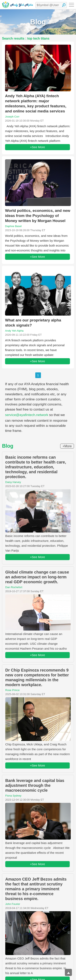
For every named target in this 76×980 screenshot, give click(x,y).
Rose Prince (12, 690)
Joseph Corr (12, 117)
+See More (37, 147)
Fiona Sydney (13, 796)
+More (67, 446)
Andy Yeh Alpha (14, 331)
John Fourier (13, 904)
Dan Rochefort (14, 587)
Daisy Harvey (13, 482)
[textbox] (51, 5)
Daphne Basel (13, 226)
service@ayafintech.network (27, 415)
